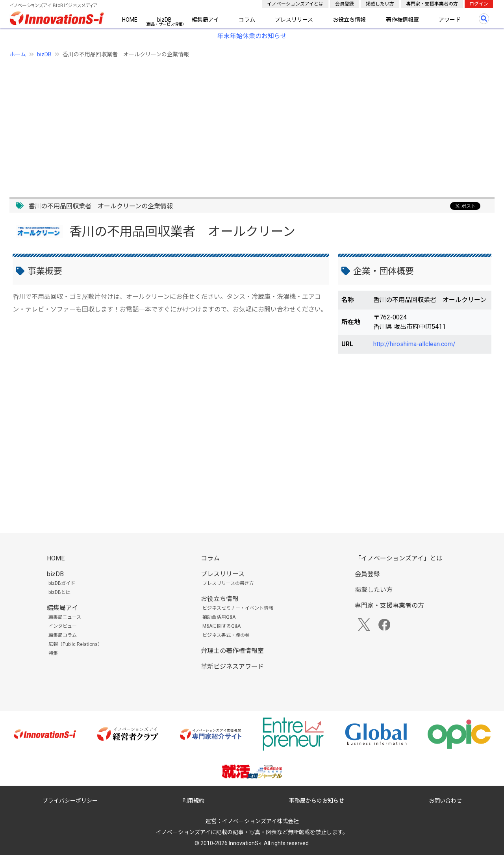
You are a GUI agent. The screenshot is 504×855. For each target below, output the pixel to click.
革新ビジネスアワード (232, 667)
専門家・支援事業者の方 (432, 4)
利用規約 (193, 801)
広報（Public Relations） (75, 644)
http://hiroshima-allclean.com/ (414, 344)
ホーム (18, 54)
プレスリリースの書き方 (228, 583)
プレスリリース (294, 20)
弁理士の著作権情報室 (232, 651)
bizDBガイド (62, 583)
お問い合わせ (445, 801)
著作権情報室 (402, 20)
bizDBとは (59, 592)
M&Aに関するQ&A (221, 626)
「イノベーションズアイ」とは (399, 558)
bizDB (164, 20)
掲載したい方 (380, 4)
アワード (450, 20)
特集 (53, 653)
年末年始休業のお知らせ (252, 36)
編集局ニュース (65, 617)
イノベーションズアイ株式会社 (260, 821)
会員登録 (345, 4)
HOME (130, 20)
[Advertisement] (246, 123)
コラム (247, 20)
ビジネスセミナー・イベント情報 (238, 608)
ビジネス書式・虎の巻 (226, 635)
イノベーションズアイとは (295, 4)
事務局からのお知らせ (317, 801)
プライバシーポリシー (70, 801)
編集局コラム (63, 635)
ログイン (479, 4)
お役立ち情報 (349, 20)
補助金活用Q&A (219, 617)
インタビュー (63, 626)
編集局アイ (205, 20)
